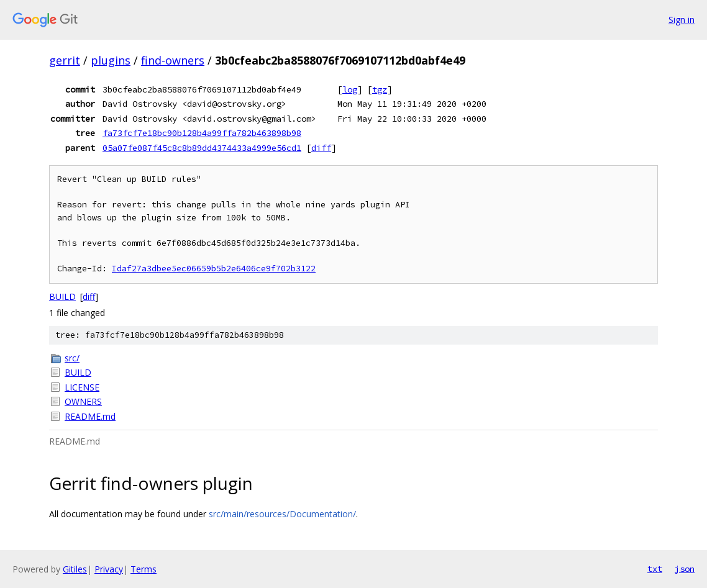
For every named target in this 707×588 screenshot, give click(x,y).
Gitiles (75, 569)
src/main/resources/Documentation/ (282, 514)
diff (321, 148)
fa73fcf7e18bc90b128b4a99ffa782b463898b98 (202, 133)
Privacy (109, 569)
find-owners (173, 60)
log (350, 89)
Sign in (682, 20)
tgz (380, 89)
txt (655, 569)
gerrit (65, 60)
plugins (111, 60)
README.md (90, 416)
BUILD (62, 296)
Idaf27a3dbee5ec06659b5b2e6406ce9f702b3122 (214, 269)
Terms (144, 569)
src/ (72, 358)
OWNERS (83, 401)
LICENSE (82, 387)
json (685, 569)
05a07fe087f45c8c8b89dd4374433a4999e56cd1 (202, 148)
